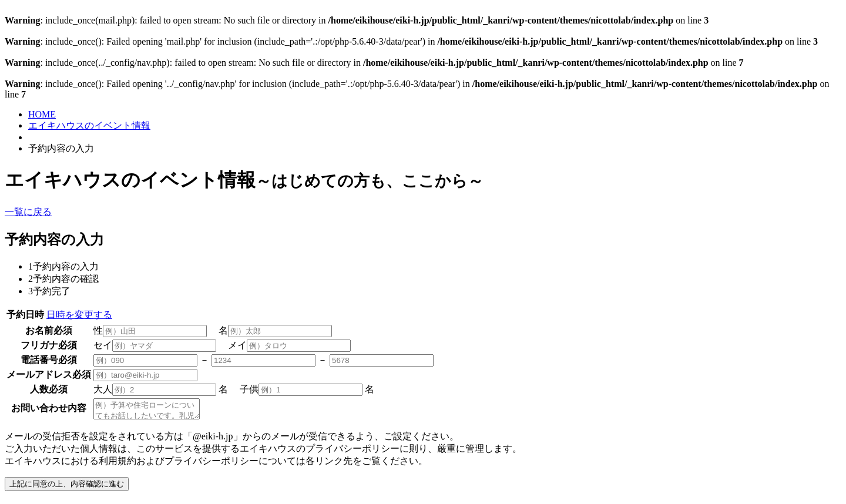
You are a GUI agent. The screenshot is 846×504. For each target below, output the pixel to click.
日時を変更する (79, 315)
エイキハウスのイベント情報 (89, 125)
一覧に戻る (28, 212)
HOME (42, 114)
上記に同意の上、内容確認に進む (67, 487)
